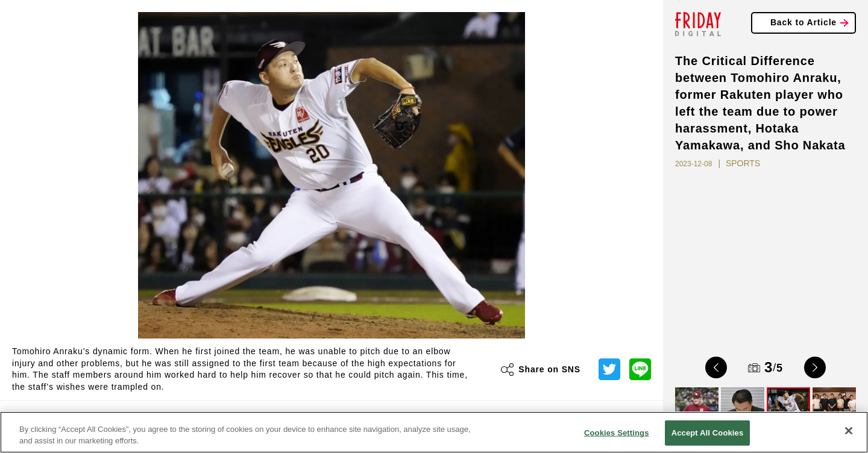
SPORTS (743, 163)
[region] (434, 432)
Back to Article (804, 22)
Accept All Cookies (708, 433)
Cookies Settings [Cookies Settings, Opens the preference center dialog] (617, 433)
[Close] (849, 431)
